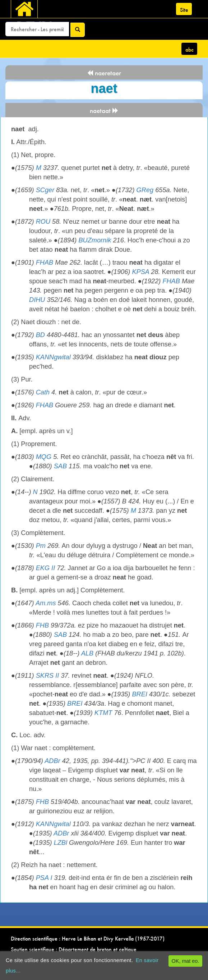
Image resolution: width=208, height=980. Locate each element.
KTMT (103, 713)
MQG (44, 457)
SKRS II (48, 676)
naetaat (104, 111)
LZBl (61, 843)
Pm (41, 546)
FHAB (45, 262)
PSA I (44, 878)
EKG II (46, 568)
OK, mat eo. (186, 961)
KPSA (140, 272)
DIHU (37, 300)
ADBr (52, 761)
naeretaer (104, 73)
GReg (145, 190)
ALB (87, 653)
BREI (139, 694)
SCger (45, 190)
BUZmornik (95, 240)
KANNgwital (53, 357)
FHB (42, 625)
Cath (43, 392)
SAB (60, 466)
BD (40, 335)
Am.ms (46, 603)
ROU (43, 222)
